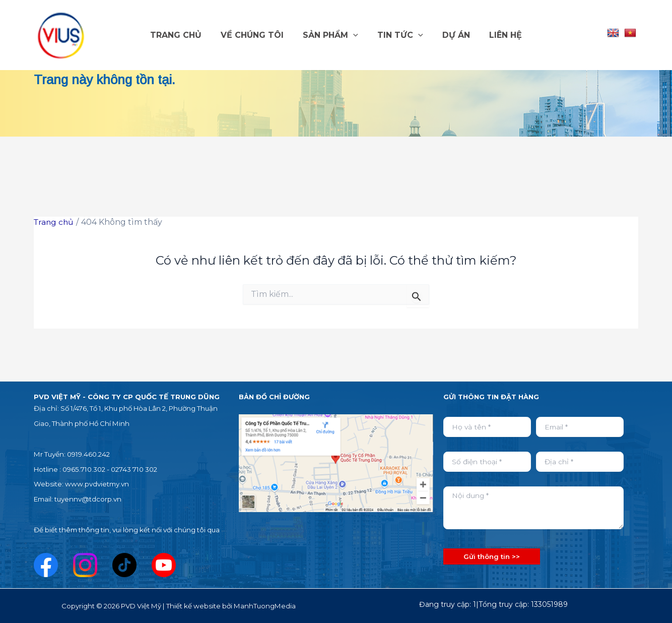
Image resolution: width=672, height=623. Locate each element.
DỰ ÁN (452, 35)
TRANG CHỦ (183, 35)
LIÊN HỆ (498, 35)
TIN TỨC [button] (399, 35)
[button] (355, 35)
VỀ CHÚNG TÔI (257, 35)
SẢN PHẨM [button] (332, 35)
